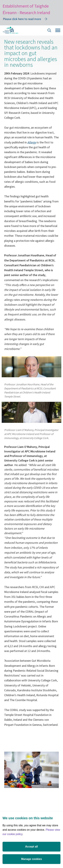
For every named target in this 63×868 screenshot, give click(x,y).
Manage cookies (32, 859)
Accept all (32, 847)
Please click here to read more (22, 19)
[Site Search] (49, 31)
